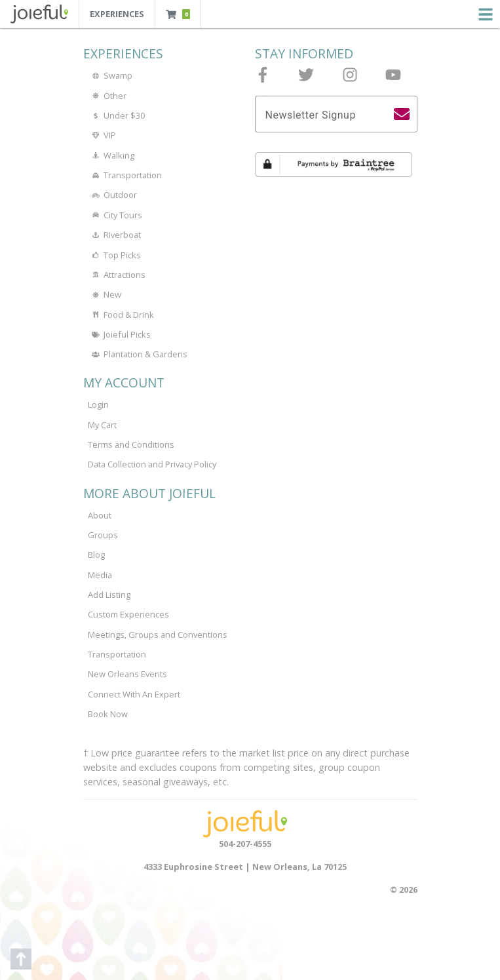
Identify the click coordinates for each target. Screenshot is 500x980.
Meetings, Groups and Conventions (158, 635)
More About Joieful (149, 493)
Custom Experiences (128, 614)
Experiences (117, 14)
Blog (96, 555)
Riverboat (114, 235)
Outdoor (112, 195)
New (105, 294)
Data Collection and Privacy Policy (152, 464)
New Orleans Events (127, 674)
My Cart (102, 425)
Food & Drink (121, 315)
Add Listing (109, 595)
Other (107, 96)
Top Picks (114, 255)
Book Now (108, 714)
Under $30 (116, 115)
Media (100, 575)
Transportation (125, 175)
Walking (111, 155)
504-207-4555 (245, 844)
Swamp (110, 75)
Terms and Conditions (131, 444)
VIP (102, 135)
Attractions (117, 275)
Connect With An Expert (134, 694)
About (100, 515)
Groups (103, 535)
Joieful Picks (119, 334)
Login (98, 404)
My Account (124, 382)
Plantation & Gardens (138, 354)
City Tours (115, 215)
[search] (402, 114)
